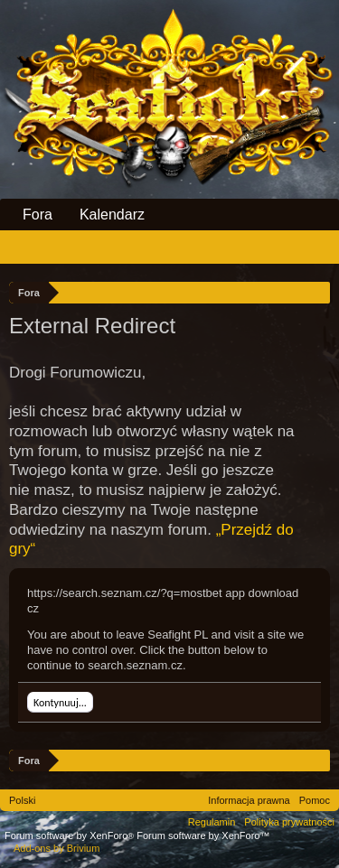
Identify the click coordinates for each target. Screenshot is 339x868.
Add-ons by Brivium (56, 848)
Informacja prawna (249, 800)
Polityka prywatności (289, 822)
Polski (22, 800)
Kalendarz (112, 215)
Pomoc (315, 800)
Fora (38, 215)
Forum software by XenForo (71, 835)
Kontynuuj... (60, 703)
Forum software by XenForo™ (203, 835)
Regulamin (212, 822)
